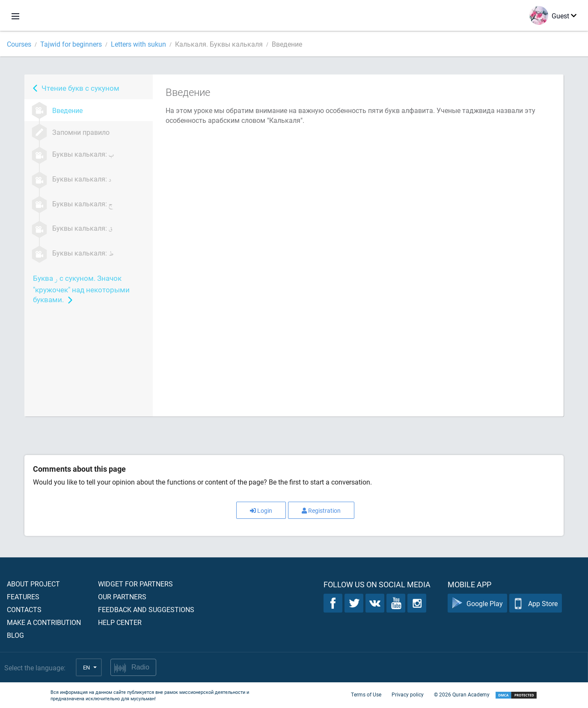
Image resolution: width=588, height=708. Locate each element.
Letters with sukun (138, 44)
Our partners (122, 596)
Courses (19, 44)
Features (23, 596)
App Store (536, 603)
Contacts (24, 609)
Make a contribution (44, 622)
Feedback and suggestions (146, 609)
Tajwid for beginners (71, 44)
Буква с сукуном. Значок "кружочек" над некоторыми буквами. (81, 289)
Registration (321, 510)
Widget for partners (135, 584)
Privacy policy (408, 694)
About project (33, 584)
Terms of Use (366, 694)
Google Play (477, 603)
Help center (120, 622)
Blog (15, 635)
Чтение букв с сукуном (80, 88)
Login (261, 510)
